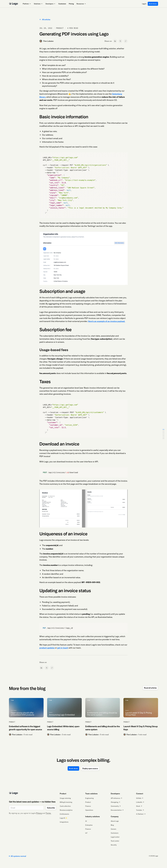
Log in (144, 4)
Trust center (115, 841)
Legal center (115, 837)
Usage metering (65, 798)
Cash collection (65, 806)
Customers (62, 4)
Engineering (89, 798)
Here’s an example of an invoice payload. (107, 321)
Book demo (153, 4)
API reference (117, 798)
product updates (47, 648)
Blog (112, 825)
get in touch (63, 648)
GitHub (140, 798)
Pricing (71, 4)
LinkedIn (140, 802)
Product (88, 802)
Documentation (117, 810)
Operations (89, 810)
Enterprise (89, 825)
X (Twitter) (141, 814)
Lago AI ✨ (63, 818)
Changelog (116, 802)
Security (114, 845)
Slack (139, 806)
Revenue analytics (66, 810)
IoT (86, 833)
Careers (113, 829)
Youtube (140, 810)
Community (116, 806)
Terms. (48, 813)
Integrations (64, 822)
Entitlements (64, 814)
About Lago (115, 821)
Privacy (39, 813)
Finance (88, 806)
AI (86, 821)
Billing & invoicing (66, 802)
